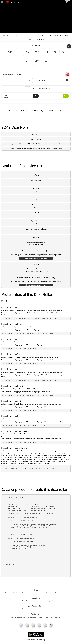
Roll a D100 (65, 593)
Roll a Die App (31, 617)
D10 (26, 36)
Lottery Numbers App (18, 617)
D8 (21, 36)
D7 (51, 36)
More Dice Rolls (23, 601)
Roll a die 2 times (14, 111)
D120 (67, 36)
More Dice (31, 39)
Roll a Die (13, 2)
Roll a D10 (48, 593)
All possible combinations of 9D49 (36, 258)
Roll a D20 (24, 593)
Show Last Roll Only (44, 88)
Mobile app (40, 39)
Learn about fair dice (36, 601)
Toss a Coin (48, 609)
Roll (69, 46)
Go (36, 96)
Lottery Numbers (37, 609)
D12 (31, 36)
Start (66, 96)
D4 (12, 36)
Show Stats (18, 74)
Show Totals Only (9, 74)
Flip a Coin (44, 111)
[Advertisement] (36, 18)
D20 (36, 36)
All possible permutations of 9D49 (36, 285)
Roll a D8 (40, 593)
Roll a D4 (32, 593)
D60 (61, 36)
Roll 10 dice (25, 111)
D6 (17, 36)
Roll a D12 (56, 593)
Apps (67, 2)
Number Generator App (45, 617)
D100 (41, 36)
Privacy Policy (50, 601)
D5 (47, 36)
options (6, 96)
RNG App (58, 617)
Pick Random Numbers (56, 111)
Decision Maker (25, 609)
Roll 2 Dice (15, 593)
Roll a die (6, 36)
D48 (57, 36)
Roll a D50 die (35, 111)
